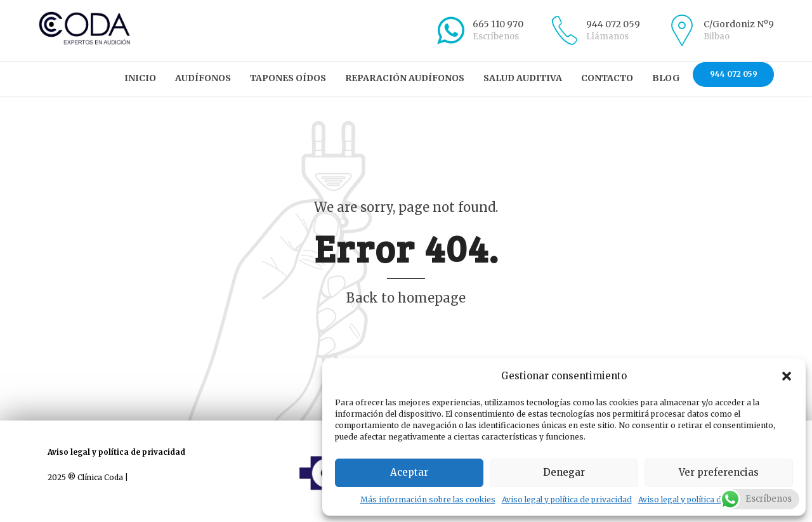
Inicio (140, 78)
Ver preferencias (719, 472)
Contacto (607, 78)
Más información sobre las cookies (428, 499)
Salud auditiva (523, 78)
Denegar (564, 472)
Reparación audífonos (405, 78)
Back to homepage (406, 298)
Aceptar (409, 472)
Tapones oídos (288, 78)
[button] (787, 376)
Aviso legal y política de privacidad (567, 499)
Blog (666, 78)
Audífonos (203, 78)
